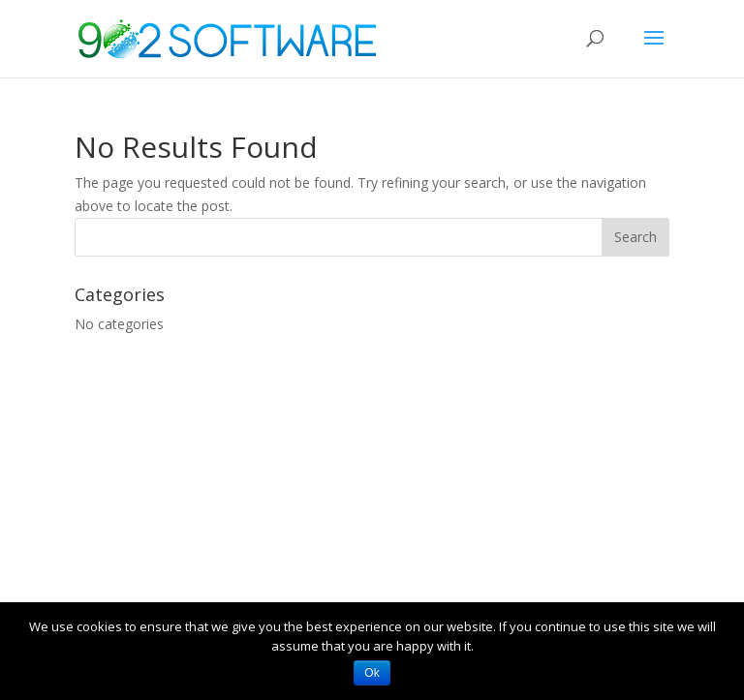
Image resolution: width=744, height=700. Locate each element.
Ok (372, 673)
